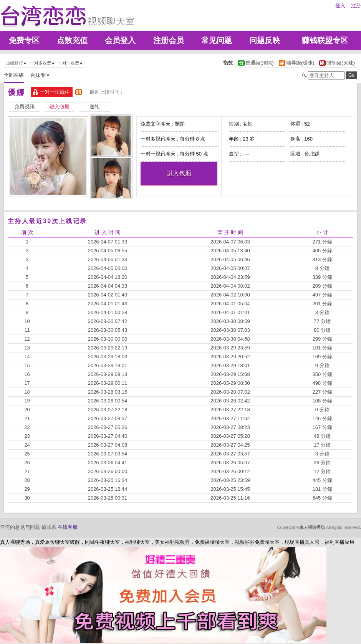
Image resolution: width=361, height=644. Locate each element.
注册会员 (169, 40)
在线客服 (68, 527)
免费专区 (24, 40)
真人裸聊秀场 (312, 527)
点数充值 (72, 40)
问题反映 (265, 40)
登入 (340, 6)
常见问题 (217, 40)
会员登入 (120, 40)
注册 (356, 6)
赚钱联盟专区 (325, 40)
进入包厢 (179, 173)
